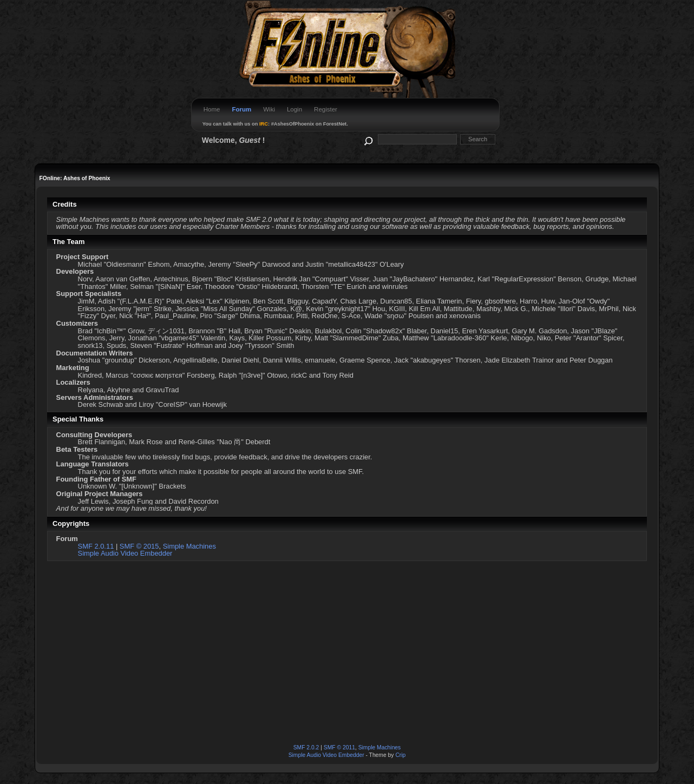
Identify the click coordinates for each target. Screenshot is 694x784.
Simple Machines (189, 546)
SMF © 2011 (339, 747)
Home (212, 109)
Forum (241, 109)
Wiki (269, 109)
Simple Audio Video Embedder (125, 553)
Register (326, 109)
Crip (400, 755)
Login (294, 109)
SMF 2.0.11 (96, 546)
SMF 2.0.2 (306, 747)
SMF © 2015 (139, 546)
